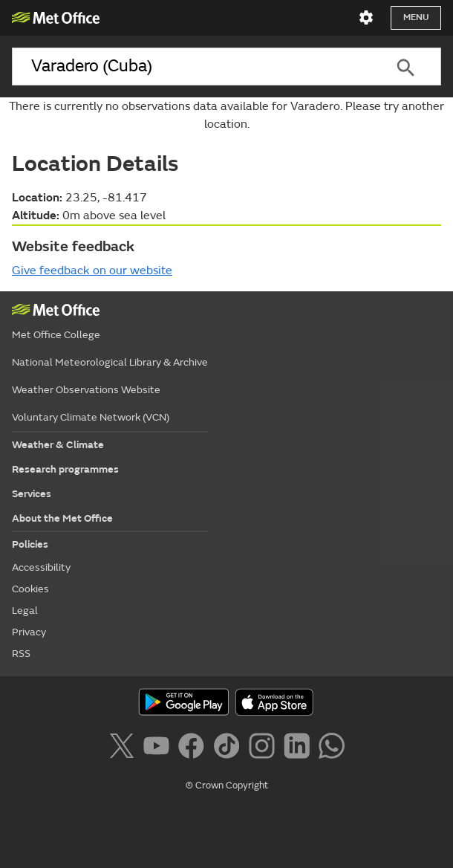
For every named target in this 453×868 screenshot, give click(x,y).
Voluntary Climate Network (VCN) (91, 417)
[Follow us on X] (124, 748)
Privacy (29, 632)
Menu (416, 17)
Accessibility (41, 567)
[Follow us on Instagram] (265, 748)
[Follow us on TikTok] (229, 748)
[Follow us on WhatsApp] (332, 748)
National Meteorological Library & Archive (110, 362)
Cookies (30, 589)
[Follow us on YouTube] (159, 748)
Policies (30, 544)
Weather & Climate (58, 445)
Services (32, 494)
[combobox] (191, 66)
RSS (21, 654)
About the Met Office (62, 518)
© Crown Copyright (227, 786)
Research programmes (65, 469)
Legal (25, 610)
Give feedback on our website (92, 271)
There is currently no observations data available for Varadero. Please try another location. (226, 115)
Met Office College (56, 335)
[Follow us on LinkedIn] (300, 748)
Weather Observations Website (86, 390)
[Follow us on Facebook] (194, 748)
